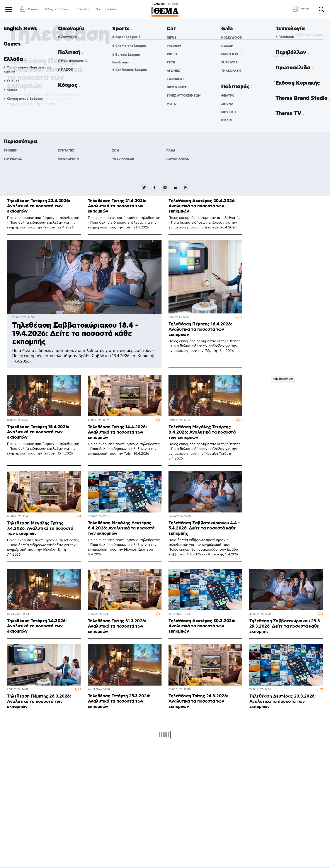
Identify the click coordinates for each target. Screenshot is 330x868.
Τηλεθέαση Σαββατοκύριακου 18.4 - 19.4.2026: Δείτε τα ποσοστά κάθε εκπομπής (75, 334)
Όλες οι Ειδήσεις (58, 9)
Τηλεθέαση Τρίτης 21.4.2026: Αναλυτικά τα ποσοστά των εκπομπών (117, 206)
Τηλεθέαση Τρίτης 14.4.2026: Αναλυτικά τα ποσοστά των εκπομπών (117, 432)
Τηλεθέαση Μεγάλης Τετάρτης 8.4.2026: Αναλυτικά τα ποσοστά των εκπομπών (202, 432)
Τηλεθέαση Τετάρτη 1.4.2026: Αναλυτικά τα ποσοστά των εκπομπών (37, 626)
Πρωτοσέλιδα (106, 9)
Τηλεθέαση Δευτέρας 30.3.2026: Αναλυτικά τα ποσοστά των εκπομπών (202, 626)
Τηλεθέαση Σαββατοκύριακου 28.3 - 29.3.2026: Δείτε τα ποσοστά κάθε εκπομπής (286, 626)
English (173, 4)
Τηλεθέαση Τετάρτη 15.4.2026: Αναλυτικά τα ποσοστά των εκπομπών (38, 432)
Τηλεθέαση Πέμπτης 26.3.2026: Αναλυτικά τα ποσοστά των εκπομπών (39, 701)
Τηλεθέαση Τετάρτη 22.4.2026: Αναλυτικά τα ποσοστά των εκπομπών (38, 206)
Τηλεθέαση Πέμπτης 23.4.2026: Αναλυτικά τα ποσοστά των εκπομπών (44, 74)
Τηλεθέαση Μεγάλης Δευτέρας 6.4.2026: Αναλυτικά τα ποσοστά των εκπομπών (121, 528)
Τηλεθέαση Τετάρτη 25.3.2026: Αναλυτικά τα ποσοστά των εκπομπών (119, 701)
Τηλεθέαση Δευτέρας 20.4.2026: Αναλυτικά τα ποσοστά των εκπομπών (202, 206)
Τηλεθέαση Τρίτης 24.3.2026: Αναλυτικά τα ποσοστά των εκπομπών (198, 701)
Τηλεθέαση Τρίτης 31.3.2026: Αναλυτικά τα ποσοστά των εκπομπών (117, 626)
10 (322, 690)
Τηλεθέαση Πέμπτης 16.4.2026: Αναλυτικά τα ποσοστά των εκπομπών (200, 329)
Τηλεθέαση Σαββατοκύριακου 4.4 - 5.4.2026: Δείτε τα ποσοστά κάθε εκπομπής (204, 528)
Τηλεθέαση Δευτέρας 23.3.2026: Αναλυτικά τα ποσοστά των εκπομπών (283, 701)
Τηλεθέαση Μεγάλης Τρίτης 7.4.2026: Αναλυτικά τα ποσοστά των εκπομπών (40, 528)
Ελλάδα (83, 9)
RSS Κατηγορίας (309, 35)
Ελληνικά (158, 4)
